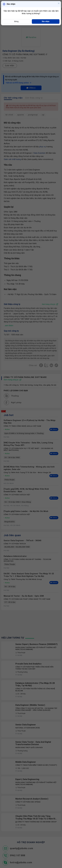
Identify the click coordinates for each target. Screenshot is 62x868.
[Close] (59, 4)
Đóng (16, 21)
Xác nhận (46, 21)
